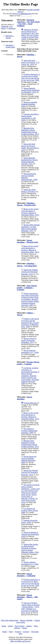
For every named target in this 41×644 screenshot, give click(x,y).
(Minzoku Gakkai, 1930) (30, 548)
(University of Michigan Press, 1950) (30, 323)
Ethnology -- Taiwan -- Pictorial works (26, 204)
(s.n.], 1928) (30, 351)
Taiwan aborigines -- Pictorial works (27, 241)
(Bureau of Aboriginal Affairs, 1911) (30, 212)
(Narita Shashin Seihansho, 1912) (30, 228)
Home (4, 626)
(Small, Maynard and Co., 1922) (30, 147)
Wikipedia (5, 26)
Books (5, 632)
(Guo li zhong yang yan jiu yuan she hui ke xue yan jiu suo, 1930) (30, 77)
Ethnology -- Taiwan (10, 37)
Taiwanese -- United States (10, 46)
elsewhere (12, 28)
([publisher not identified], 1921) (30, 90)
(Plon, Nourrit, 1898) (30, 510)
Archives (26, 632)
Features (18, 632)
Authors (29, 626)
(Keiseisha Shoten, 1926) (29, 521)
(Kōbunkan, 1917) (29, 340)
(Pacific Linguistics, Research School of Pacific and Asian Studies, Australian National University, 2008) (30, 376)
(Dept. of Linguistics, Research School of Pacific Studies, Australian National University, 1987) (30, 299)
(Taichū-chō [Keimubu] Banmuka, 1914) (30, 272)
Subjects (17, 628)
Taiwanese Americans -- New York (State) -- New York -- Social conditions (28, 23)
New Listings (19, 626)
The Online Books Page (20, 4)
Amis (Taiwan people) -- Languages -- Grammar (27, 288)
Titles (36, 626)
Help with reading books (10, 620)
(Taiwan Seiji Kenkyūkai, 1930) (30, 534)
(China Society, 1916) (30, 494)
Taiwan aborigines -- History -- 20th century (27, 597)
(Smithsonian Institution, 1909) (29, 431)
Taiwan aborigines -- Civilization (26, 575)
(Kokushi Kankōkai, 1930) (29, 104)
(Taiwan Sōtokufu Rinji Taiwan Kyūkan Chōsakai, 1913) (30, 131)
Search (10, 626)
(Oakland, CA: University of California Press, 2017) (30, 608)
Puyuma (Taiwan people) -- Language (28, 363)
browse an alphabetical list (22, 14)
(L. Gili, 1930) (30, 117)
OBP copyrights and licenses (20, 641)
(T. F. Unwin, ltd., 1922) (30, 62)
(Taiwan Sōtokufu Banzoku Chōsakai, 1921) (29, 161)
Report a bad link (26, 620)
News (11, 632)
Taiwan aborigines (24, 398)
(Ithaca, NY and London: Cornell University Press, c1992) (30, 35)
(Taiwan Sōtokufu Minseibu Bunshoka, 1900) (29, 459)
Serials (24, 628)
